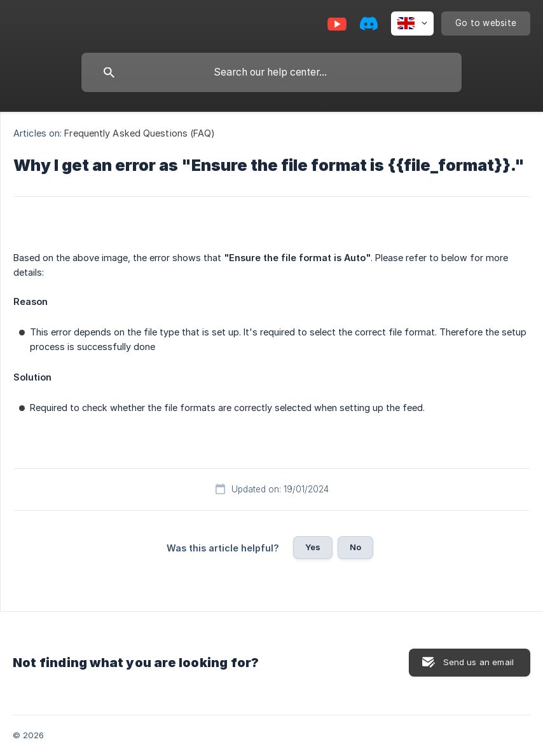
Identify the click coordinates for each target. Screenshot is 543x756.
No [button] (355, 547)
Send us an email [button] (478, 662)
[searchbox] (271, 72)
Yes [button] (313, 547)
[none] (412, 24)
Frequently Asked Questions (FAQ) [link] (140, 133)
